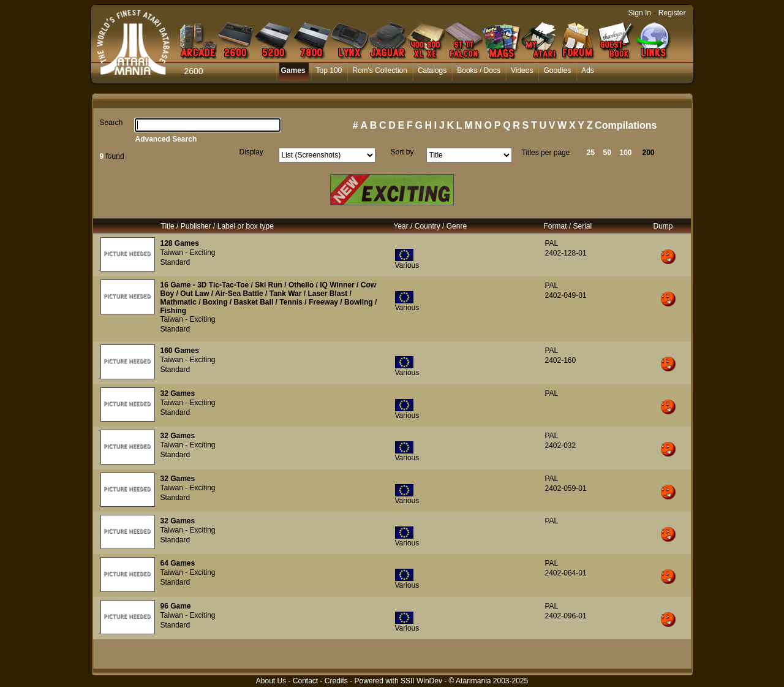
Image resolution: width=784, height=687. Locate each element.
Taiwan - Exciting (188, 252)
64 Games (178, 563)
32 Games (178, 393)
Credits (336, 681)
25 (591, 153)
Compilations (626, 125)
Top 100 (329, 70)
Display (251, 152)
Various (407, 265)
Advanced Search (166, 139)
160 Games (180, 351)
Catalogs (432, 70)
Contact (305, 681)
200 (649, 153)
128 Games (180, 243)
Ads (588, 70)
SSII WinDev (421, 681)
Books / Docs (479, 70)
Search (111, 123)
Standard (175, 262)
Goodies (557, 70)
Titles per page (546, 153)
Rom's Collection (380, 70)
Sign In (640, 13)
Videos (522, 70)
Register (672, 13)
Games (293, 70)
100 (626, 153)
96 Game (176, 606)
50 (607, 153)
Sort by (402, 152)
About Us (271, 681)
